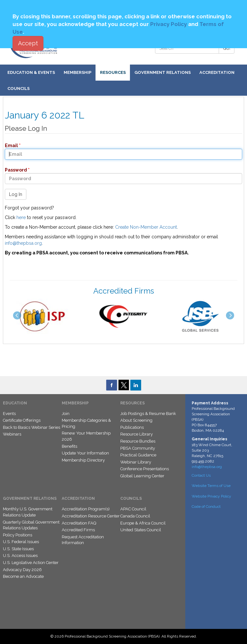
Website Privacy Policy (211, 496)
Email (9, 146)
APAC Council (133, 509)
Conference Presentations (145, 469)
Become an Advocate (23, 576)
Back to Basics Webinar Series (32, 427)
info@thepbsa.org (23, 243)
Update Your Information (85, 453)
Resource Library (137, 434)
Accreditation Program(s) (86, 509)
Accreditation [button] (217, 72)
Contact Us (201, 475)
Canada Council (135, 516)
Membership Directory (83, 460)
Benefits (69, 446)
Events (9, 414)
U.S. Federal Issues (21, 542)
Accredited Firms (78, 530)
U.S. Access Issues (20, 556)
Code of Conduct (206, 507)
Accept (28, 43)
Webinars (12, 434)
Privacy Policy (169, 24)
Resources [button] (113, 72)
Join (66, 414)
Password (14, 170)
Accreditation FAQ (79, 523)
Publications (132, 427)
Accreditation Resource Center (91, 516)
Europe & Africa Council (143, 523)
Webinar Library (136, 462)
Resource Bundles (138, 441)
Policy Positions (18, 535)
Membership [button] (78, 72)
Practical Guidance (138, 455)
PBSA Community (138, 448)
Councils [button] (18, 88)
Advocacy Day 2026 (22, 570)
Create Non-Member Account (146, 227)
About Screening (136, 420)
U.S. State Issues (18, 549)
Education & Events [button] (31, 72)
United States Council (141, 530)
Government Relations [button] (163, 72)
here (21, 217)
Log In (16, 194)
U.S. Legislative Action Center (31, 563)
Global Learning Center (142, 476)
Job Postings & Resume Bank (148, 414)
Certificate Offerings (22, 420)
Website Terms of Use (211, 486)
